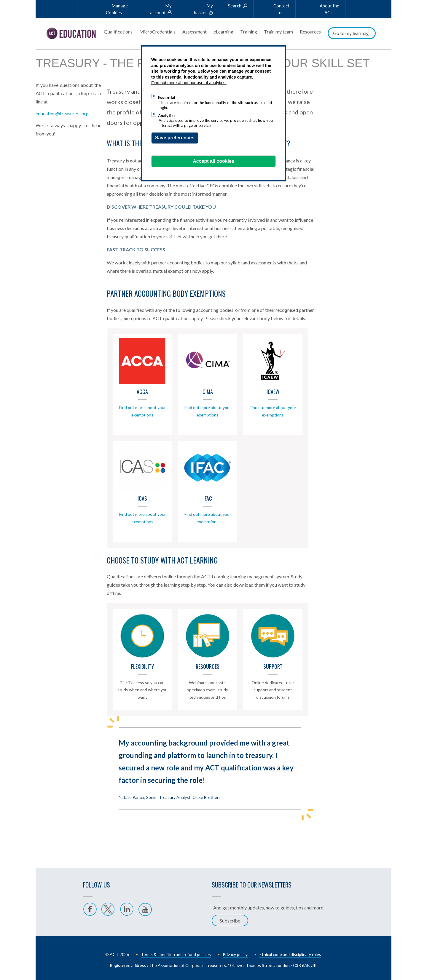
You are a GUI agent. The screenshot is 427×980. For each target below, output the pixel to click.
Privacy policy (235, 953)
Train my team (278, 32)
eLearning (223, 32)
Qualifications (118, 32)
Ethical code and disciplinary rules (290, 953)
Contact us (281, 9)
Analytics (167, 116)
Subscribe (230, 919)
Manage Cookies (117, 9)
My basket (203, 9)
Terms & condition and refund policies (176, 953)
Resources (310, 32)
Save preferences (175, 138)
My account (161, 9)
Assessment (195, 32)
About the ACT (329, 9)
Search (235, 6)
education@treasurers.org (62, 86)
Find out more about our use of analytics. (189, 83)
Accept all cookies (213, 161)
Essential (167, 98)
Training (249, 32)
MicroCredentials (157, 32)
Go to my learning (351, 33)
